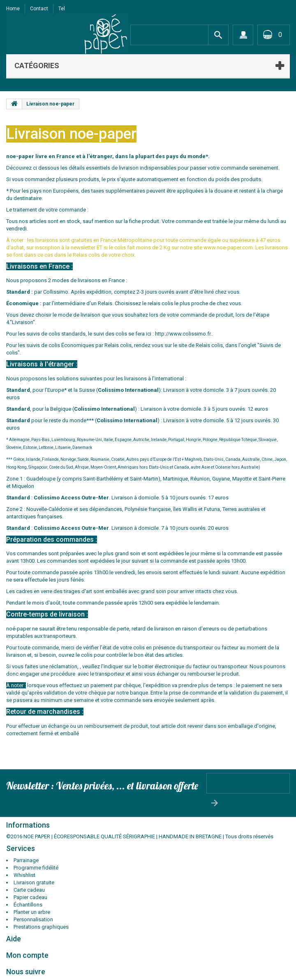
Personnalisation (33, 919)
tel (62, 9)
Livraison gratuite (34, 882)
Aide (14, 939)
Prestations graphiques (41, 927)
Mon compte (27, 955)
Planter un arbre (32, 912)
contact (39, 9)
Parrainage (26, 860)
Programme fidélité (36, 868)
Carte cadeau (29, 890)
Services (21, 848)
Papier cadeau (30, 897)
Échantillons (28, 905)
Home (13, 9)
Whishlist (24, 875)
